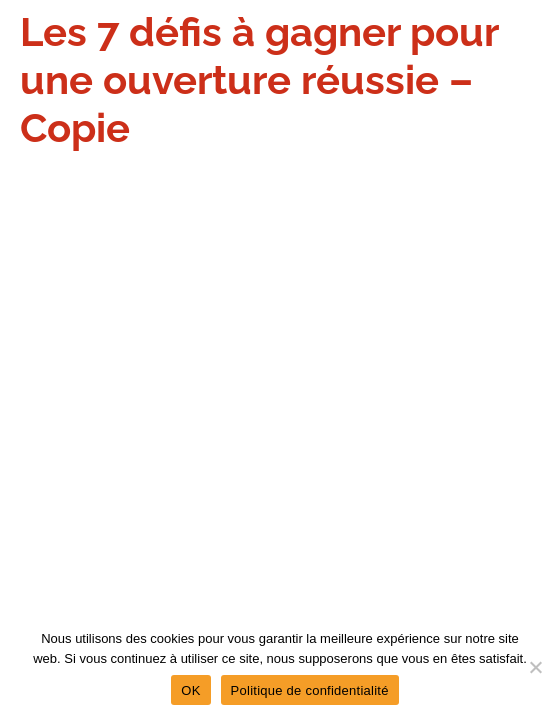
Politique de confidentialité (310, 690)
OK (190, 690)
